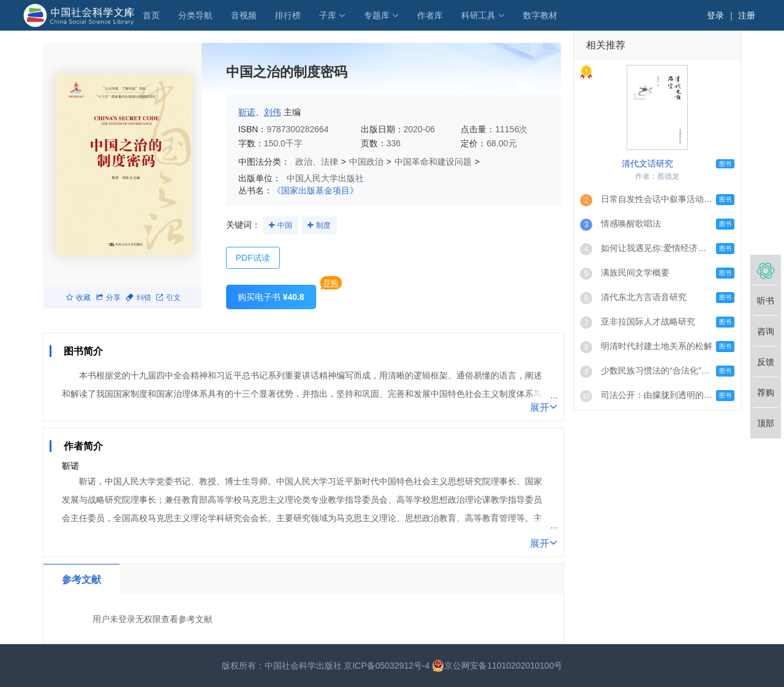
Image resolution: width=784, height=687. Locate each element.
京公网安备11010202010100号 (497, 666)
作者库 (430, 15)
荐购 (331, 283)
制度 (323, 225)
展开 (544, 407)
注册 (747, 15)
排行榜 (288, 15)
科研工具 (478, 15)
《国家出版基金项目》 (315, 190)
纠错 (138, 298)
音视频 (244, 15)
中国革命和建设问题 (433, 162)
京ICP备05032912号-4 (386, 666)
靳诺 (247, 112)
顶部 (766, 423)
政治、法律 (317, 162)
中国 (285, 225)
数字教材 (540, 15)
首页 (151, 15)
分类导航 (195, 15)
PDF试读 (253, 258)
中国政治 (366, 162)
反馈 (766, 362)
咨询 (766, 331)
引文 (168, 298)
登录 (715, 15)
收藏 (78, 298)
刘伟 (273, 112)
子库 (328, 15)
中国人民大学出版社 (325, 178)
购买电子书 (271, 297)
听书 (766, 301)
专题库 (377, 15)
